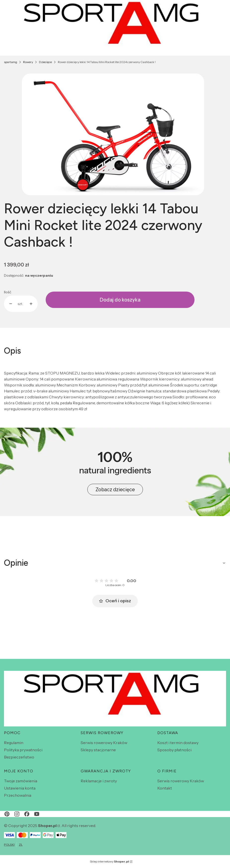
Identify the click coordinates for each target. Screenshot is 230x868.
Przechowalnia (18, 795)
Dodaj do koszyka (120, 300)
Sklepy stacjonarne (98, 750)
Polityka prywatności (23, 750)
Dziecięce (45, 62)
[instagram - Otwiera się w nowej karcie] (17, 814)
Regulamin (14, 743)
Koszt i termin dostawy (178, 743)
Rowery (28, 62)
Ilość (8, 292)
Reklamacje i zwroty (99, 781)
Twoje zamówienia (21, 781)
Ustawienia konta (20, 788)
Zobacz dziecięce (115, 490)
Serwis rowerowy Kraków (104, 743)
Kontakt (165, 788)
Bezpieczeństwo (19, 757)
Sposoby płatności (174, 750)
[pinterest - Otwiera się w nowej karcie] (7, 814)
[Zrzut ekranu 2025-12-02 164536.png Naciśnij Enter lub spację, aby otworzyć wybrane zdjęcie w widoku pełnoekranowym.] (113, 134)
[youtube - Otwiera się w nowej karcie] (37, 814)
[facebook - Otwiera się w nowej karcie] (27, 814)
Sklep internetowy (109, 861)
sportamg (11, 62)
